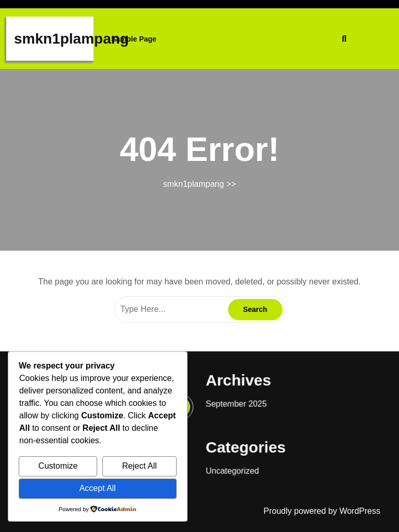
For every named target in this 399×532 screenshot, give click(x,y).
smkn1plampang (71, 39)
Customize (58, 466)
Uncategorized (229, 461)
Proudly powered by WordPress (322, 511)
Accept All (98, 488)
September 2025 (233, 400)
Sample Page (134, 39)
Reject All (139, 466)
